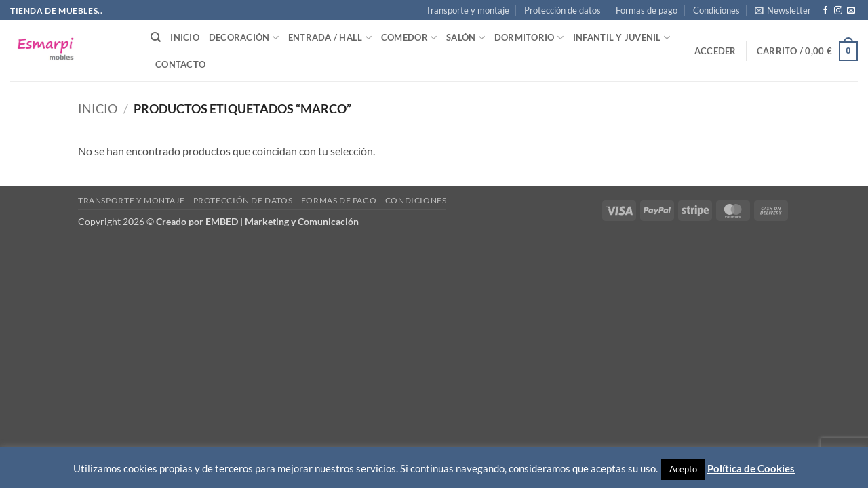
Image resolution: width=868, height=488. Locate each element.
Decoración (244, 38)
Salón (466, 38)
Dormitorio (529, 38)
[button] (783, 10)
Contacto (180, 64)
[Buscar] (156, 37)
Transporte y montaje (468, 10)
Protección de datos (563, 10)
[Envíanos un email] (851, 11)
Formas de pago (647, 10)
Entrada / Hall (330, 38)
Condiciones (716, 10)
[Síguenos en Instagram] (838, 11)
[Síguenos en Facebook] (825, 11)
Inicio (185, 37)
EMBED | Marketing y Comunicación (282, 221)
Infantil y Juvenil (622, 38)
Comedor (409, 38)
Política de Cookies (751, 468)
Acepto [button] (683, 469)
